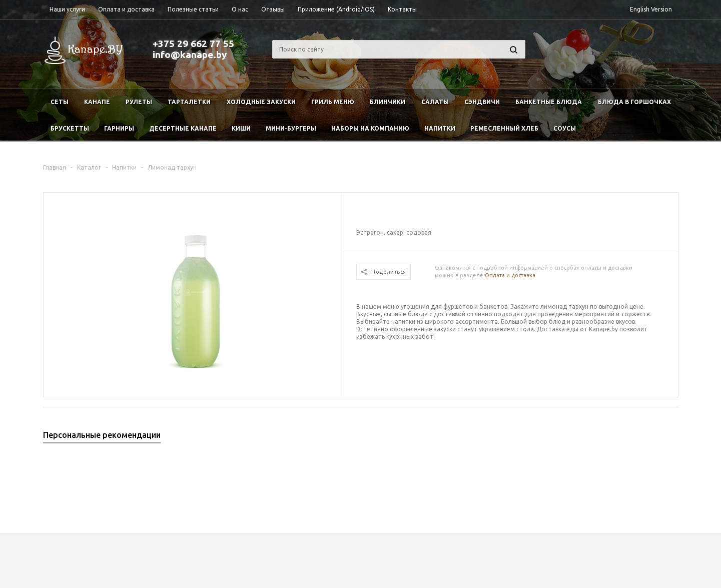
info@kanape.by (190, 55)
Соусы (565, 128)
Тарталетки (189, 102)
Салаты (435, 102)
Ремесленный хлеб (504, 128)
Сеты (60, 102)
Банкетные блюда (549, 102)
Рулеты (139, 102)
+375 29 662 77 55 (193, 44)
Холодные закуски (261, 102)
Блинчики (388, 102)
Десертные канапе (183, 128)
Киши (241, 128)
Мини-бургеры (291, 128)
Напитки (440, 128)
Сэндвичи (482, 102)
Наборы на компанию (370, 128)
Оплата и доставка (510, 275)
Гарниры (119, 128)
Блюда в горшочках (634, 102)
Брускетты (70, 128)
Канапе (97, 102)
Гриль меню (333, 102)
